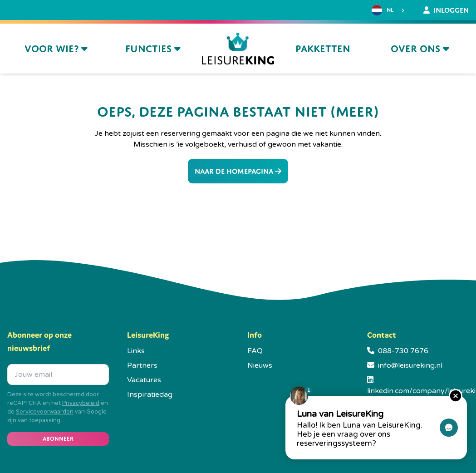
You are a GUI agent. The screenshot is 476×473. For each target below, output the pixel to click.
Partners (142, 365)
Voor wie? (56, 49)
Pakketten (323, 49)
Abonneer (58, 439)
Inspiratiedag (150, 394)
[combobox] (389, 10)
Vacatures (144, 380)
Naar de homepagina (238, 171)
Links (136, 351)
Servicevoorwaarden (45, 412)
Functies (153, 49)
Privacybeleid (81, 403)
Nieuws (260, 365)
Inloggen (446, 10)
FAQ (255, 351)
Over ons (420, 49)
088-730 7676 (403, 351)
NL (383, 10)
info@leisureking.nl (410, 365)
